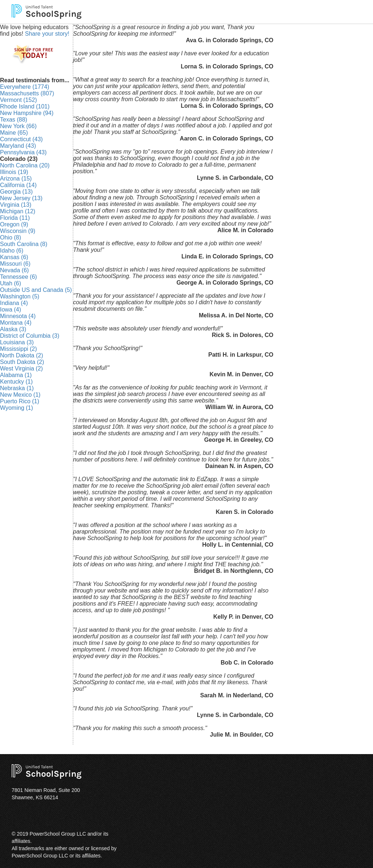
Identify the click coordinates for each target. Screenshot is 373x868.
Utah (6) (11, 283)
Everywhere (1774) (25, 87)
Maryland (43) (18, 146)
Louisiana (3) (17, 342)
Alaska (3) (13, 329)
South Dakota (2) (22, 362)
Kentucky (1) (16, 382)
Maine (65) (14, 133)
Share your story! (47, 34)
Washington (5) (20, 296)
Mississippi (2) (18, 349)
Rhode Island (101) (25, 106)
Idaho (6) (12, 251)
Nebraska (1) (17, 388)
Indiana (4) (14, 303)
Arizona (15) (16, 179)
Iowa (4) (11, 310)
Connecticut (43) (21, 139)
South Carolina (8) (24, 244)
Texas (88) (14, 120)
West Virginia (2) (21, 368)
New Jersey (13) (21, 198)
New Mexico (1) (20, 395)
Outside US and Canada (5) (36, 290)
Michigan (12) (18, 211)
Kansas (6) (14, 257)
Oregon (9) (14, 224)
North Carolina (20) (25, 165)
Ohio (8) (11, 237)
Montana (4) (16, 323)
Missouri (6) (15, 264)
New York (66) (18, 126)
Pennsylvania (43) (23, 152)
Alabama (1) (16, 375)
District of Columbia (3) (30, 336)
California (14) (18, 185)
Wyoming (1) (17, 408)
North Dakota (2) (21, 355)
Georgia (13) (16, 192)
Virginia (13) (16, 205)
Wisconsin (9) (18, 231)
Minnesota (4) (18, 316)
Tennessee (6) (18, 277)
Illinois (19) (14, 172)
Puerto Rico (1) (20, 401)
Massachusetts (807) (27, 93)
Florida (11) (15, 218)
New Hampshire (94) (27, 113)
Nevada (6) (14, 270)
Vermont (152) (18, 100)
